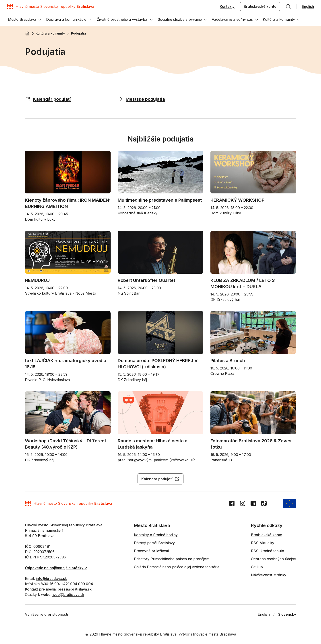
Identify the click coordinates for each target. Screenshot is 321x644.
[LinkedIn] (253, 503)
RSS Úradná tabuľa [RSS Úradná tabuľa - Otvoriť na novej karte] (267, 551)
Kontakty (227, 6)
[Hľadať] (288, 6)
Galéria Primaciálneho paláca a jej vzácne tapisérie (177, 567)
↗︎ (56, 568)
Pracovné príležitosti (151, 551)
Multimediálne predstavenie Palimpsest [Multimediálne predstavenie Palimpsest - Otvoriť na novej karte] (160, 200)
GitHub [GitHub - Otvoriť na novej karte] (257, 567)
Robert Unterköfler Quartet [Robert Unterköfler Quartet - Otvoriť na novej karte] (146, 280)
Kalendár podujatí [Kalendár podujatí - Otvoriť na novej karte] (160, 479)
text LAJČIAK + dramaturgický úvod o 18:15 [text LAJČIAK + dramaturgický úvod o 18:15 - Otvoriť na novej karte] (66, 364)
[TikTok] (264, 503)
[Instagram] (243, 503)
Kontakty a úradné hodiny (156, 535)
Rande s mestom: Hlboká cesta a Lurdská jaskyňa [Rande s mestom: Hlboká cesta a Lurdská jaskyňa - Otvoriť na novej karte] (153, 444)
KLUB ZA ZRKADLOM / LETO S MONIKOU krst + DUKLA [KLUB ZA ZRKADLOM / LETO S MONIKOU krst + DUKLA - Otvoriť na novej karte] (243, 283)
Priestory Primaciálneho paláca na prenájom (172, 559)
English (308, 6)
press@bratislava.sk (75, 589)
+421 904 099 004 (77, 584)
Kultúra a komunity (50, 33)
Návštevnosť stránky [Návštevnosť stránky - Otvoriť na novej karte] (269, 575)
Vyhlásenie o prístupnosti (46, 614)
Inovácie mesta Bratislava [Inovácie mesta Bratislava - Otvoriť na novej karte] (215, 634)
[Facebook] (232, 503)
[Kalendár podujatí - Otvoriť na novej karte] (28, 99)
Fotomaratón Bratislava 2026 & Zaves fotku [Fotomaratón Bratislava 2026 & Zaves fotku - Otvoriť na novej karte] (251, 444)
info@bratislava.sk (51, 578)
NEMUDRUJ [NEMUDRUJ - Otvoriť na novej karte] (37, 280)
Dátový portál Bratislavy (154, 543)
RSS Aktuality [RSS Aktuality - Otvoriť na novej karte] (263, 543)
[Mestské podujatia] (120, 99)
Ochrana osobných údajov (274, 559)
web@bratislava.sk (68, 595)
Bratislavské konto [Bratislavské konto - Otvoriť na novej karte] (260, 6)
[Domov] (51, 6)
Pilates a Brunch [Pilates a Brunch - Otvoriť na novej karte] (228, 361)
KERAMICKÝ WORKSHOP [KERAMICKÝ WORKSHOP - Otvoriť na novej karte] (237, 200)
